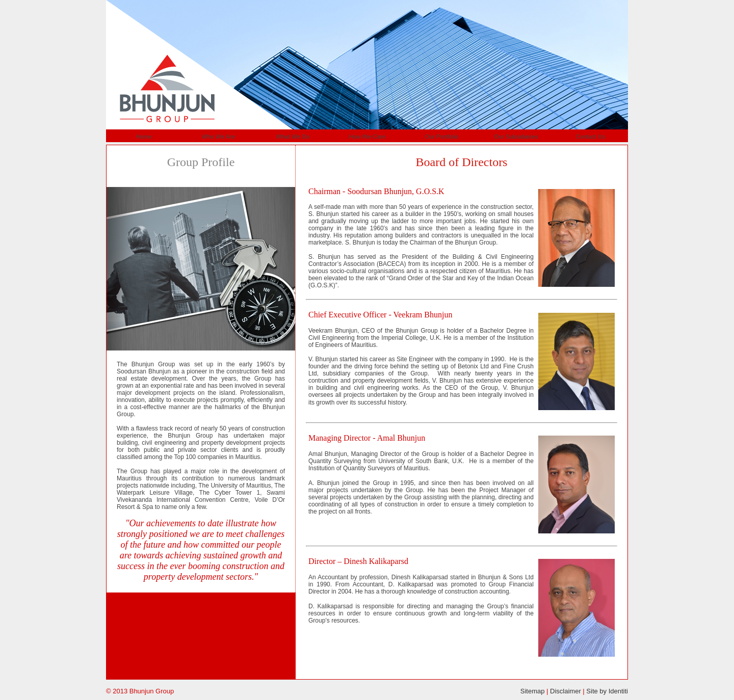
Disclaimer (566, 691)
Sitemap (533, 691)
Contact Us (591, 136)
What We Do (293, 136)
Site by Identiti (607, 691)
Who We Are (218, 136)
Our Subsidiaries (516, 136)
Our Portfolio (442, 136)
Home (144, 136)
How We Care (367, 136)
